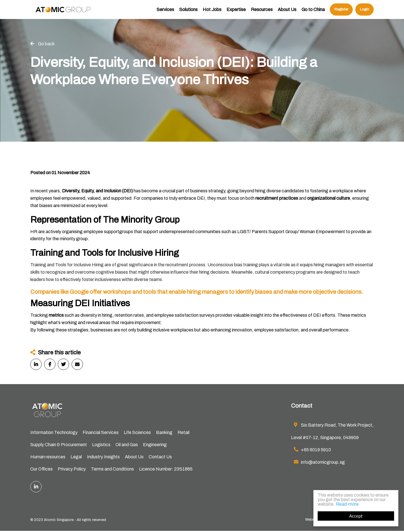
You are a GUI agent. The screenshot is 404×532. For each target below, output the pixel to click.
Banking (164, 433)
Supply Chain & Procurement (59, 445)
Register (341, 13)
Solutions (188, 13)
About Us (287, 13)
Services (165, 13)
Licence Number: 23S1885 (166, 470)
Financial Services (101, 433)
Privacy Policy (72, 470)
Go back (46, 44)
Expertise (236, 13)
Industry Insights (103, 457)
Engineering (155, 445)
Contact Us (160, 457)
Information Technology (54, 433)
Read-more (347, 504)
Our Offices (41, 470)
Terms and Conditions (112, 470)
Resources (262, 13)
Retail (183, 433)
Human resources (48, 457)
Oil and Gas (127, 445)
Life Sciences (137, 433)
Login (365, 13)
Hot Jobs (212, 13)
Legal (76, 457)
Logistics (101, 445)
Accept (356, 516)
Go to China (313, 13)
